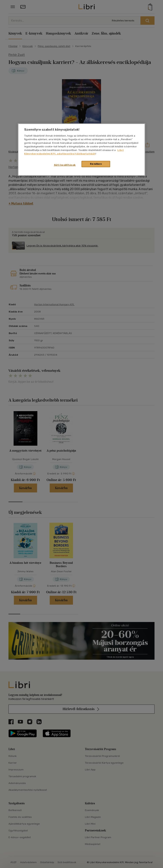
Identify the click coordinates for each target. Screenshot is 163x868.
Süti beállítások (65, 165)
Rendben (96, 164)
